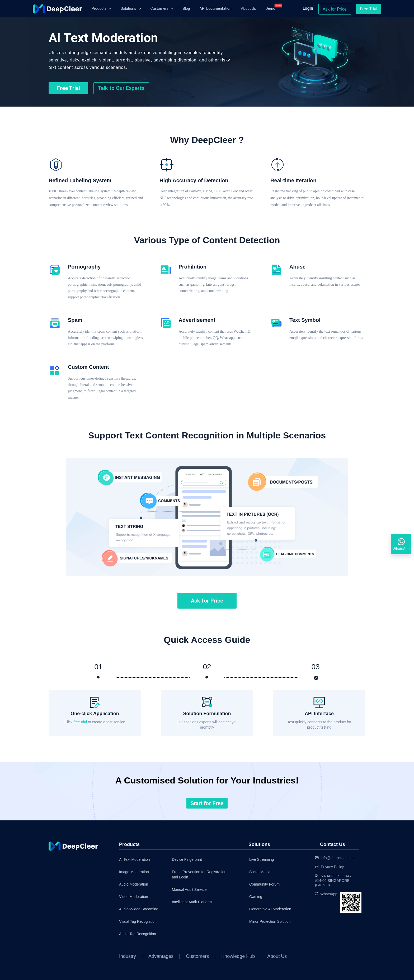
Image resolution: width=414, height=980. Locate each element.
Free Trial (369, 9)
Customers (159, 8)
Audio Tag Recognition (138, 934)
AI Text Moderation (134, 859)
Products (99, 8)
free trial (80, 722)
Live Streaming (262, 859)
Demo (270, 8)
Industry (128, 956)
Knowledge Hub (238, 956)
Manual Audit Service (189, 890)
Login (308, 8)
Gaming (256, 897)
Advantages (161, 956)
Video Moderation (133, 897)
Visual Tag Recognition (138, 921)
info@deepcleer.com (338, 858)
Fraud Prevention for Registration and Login (199, 874)
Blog (186, 8)
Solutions (128, 8)
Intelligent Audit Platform (192, 902)
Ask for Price (335, 9)
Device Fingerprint (187, 859)
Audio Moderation (134, 884)
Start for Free (207, 803)
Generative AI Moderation (265, 909)
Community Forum (264, 884)
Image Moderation (134, 872)
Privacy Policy (332, 867)
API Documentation (216, 8)
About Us (248, 8)
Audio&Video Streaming (139, 909)
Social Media (260, 872)
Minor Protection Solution (265, 921)
